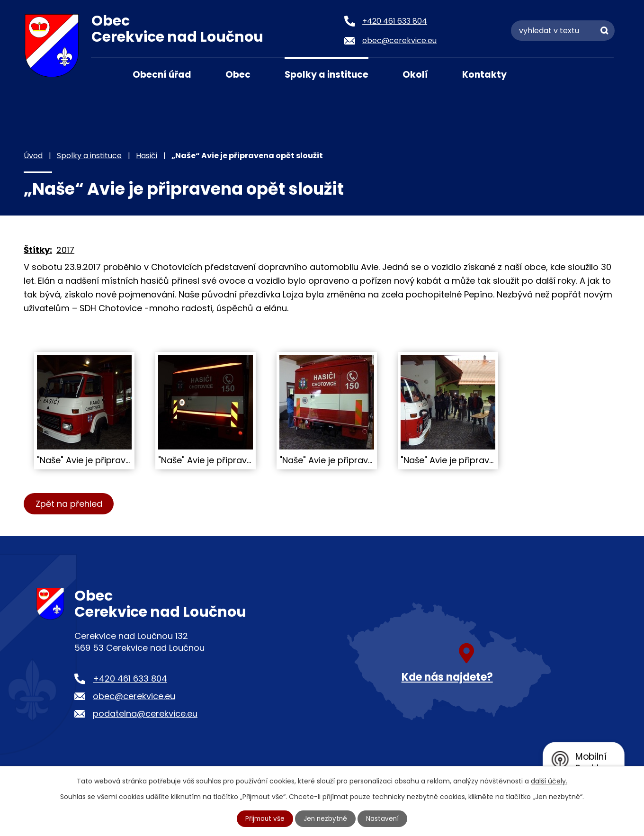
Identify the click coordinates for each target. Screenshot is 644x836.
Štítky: (38, 250)
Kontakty (484, 75)
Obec (238, 75)
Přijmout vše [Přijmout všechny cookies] (264, 818)
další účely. (549, 781)
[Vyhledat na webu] (563, 31)
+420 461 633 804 (130, 679)
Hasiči (147, 156)
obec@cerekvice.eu (134, 696)
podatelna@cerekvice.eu (145, 714)
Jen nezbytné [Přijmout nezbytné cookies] (326, 818)
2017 (65, 250)
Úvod (103, 74)
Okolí (415, 75)
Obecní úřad (162, 75)
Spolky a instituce (326, 75)
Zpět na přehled (70, 504)
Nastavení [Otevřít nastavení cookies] (384, 818)
